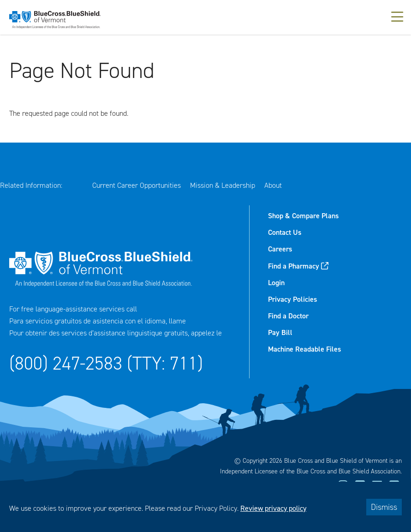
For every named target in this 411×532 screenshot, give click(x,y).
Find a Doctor (288, 316)
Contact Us (285, 232)
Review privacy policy (273, 508)
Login (276, 283)
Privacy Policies (292, 299)
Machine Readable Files (304, 349)
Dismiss (384, 507)
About (273, 185)
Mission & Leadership (223, 185)
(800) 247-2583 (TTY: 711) (106, 363)
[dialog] (205, 507)
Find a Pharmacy (294, 266)
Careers (280, 249)
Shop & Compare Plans (303, 216)
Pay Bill (280, 332)
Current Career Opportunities (137, 185)
